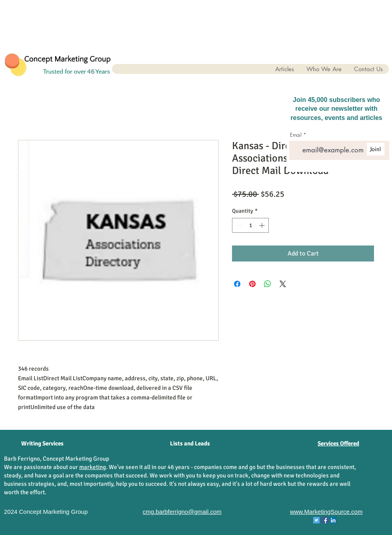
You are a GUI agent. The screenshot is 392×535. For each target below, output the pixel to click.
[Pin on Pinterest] (252, 284)
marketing (93, 467)
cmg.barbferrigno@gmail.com (182, 512)
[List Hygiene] (261, 444)
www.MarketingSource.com (326, 512)
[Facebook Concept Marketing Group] (325, 520)
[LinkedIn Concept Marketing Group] (333, 520)
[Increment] (263, 225)
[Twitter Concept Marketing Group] (316, 520)
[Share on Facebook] (237, 284)
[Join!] (376, 149)
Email (296, 135)
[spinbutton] (250, 225)
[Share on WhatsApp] (268, 284)
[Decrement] (238, 225)
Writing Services (42, 443)
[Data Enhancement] (118, 444)
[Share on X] (283, 284)
